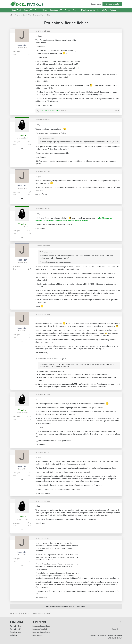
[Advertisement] (101, 51)
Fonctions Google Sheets (41, 632)
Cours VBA (28, 10)
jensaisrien (22, 45)
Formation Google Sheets (41, 626)
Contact (119, 638)
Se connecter (96, 4)
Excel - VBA (27, 15)
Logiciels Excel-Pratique (107, 10)
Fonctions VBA (56, 10)
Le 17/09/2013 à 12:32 (43, 538)
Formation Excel (16, 626)
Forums (17, 15)
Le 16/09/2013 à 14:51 (43, 394)
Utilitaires (13, 635)
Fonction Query (38, 635)
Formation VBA (15, 629)
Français (115, 629)
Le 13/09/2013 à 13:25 (43, 31)
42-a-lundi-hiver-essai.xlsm (50, 111)
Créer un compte (112, 4)
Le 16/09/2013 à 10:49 (43, 172)
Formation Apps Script (40, 629)
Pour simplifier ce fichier (42, 15)
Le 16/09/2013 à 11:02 (43, 246)
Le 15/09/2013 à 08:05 (43, 120)
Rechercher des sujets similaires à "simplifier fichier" (66, 606)
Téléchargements (88, 10)
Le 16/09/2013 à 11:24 (43, 314)
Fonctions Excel (41, 10)
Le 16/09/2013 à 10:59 (43, 209)
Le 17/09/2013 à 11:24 (43, 501)
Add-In (76, 10)
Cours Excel (16, 10)
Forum (68, 10)
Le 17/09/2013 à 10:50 (43, 452)
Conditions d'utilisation (106, 635)
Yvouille (22, 135)
